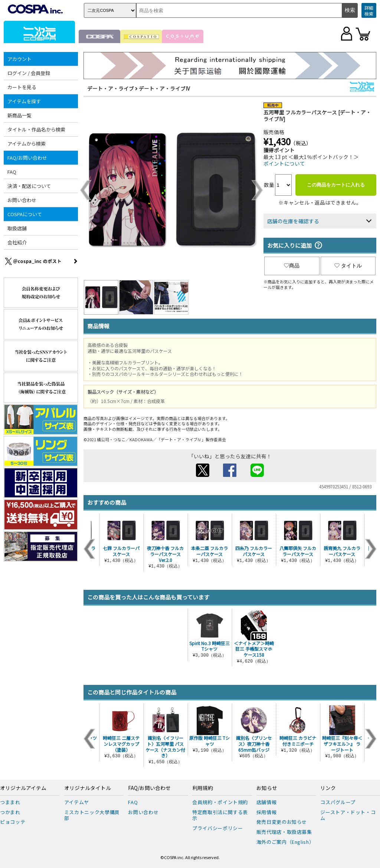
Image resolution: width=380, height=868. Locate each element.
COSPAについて (25, 214)
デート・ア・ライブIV (164, 88)
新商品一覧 (19, 115)
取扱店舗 (17, 228)
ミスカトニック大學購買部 (92, 815)
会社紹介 (17, 242)
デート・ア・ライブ (111, 88)
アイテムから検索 (27, 144)
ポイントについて (284, 163)
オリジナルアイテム (23, 788)
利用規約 (203, 788)
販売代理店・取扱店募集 (284, 832)
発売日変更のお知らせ (282, 822)
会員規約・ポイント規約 (220, 802)
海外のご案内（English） (285, 842)
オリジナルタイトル (88, 788)
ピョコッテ (13, 822)
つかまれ (10, 812)
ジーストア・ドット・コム (348, 815)
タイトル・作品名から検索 (36, 129)
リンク (328, 788)
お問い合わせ (22, 200)
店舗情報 (267, 802)
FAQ (12, 172)
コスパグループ (338, 802)
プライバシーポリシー (218, 828)
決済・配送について (29, 186)
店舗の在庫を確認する (293, 221)
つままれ (10, 802)
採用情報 (267, 812)
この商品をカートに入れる (336, 185)
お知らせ (267, 788)
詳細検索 (369, 11)
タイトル (348, 266)
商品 (292, 266)
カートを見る (22, 87)
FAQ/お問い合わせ (27, 158)
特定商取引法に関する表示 (220, 815)
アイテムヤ (77, 802)
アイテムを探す (24, 101)
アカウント (19, 59)
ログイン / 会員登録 (29, 73)
